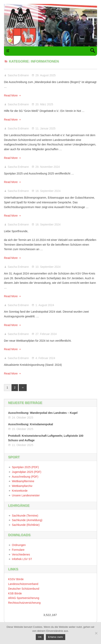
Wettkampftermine (23, 481)
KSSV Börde (16, 579)
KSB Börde (15, 593)
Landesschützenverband (23, 584)
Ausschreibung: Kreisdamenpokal (31, 424)
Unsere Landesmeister (26, 495)
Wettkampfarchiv (22, 486)
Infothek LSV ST (22, 559)
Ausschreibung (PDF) (25, 477)
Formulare (18, 550)
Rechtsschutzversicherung (24, 603)
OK (40, 637)
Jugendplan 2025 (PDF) (27, 472)
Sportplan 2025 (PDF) (25, 467)
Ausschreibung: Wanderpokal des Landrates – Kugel (43, 413)
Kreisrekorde (20, 491)
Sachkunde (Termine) (25, 516)
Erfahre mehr (56, 637)
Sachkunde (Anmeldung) (27, 520)
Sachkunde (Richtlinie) (26, 525)
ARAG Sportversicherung (24, 598)
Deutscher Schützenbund (24, 589)
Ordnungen (19, 545)
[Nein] (96, 633)
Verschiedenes (21, 554)
